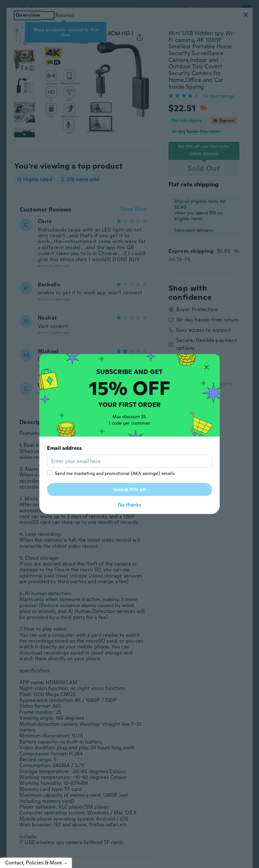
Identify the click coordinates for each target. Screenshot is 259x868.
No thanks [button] (129, 505)
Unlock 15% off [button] (130, 489)
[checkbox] (50, 473)
